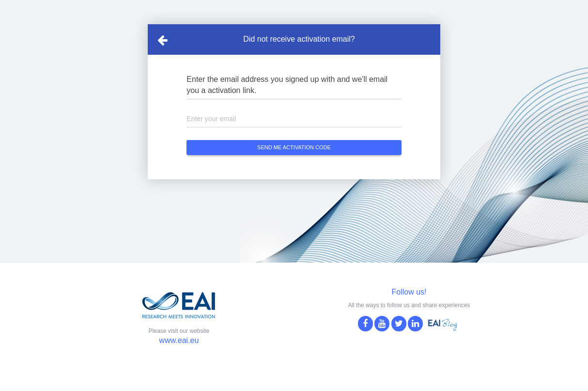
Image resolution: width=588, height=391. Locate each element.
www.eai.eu (179, 340)
